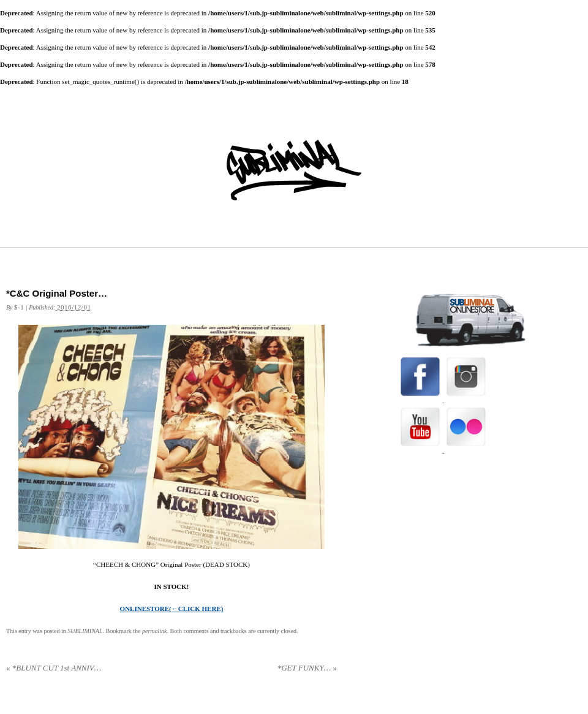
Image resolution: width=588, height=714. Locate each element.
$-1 (19, 307)
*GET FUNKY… (307, 668)
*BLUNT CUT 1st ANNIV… (54, 668)
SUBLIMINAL (85, 631)
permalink (155, 631)
